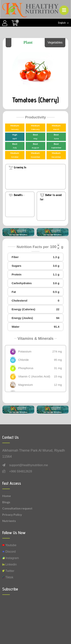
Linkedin (9, 564)
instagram (11, 558)
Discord (9, 552)
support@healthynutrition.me (28, 465)
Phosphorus (26, 368)
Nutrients (9, 521)
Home (7, 496)
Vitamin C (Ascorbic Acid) (34, 376)
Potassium (25, 351)
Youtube (9, 545)
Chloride (23, 360)
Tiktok (8, 577)
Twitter (8, 571)
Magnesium (26, 385)
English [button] (62, 23)
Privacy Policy (12, 514)
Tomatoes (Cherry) (35, 100)
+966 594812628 (21, 471)
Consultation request (17, 508)
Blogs (6, 502)
